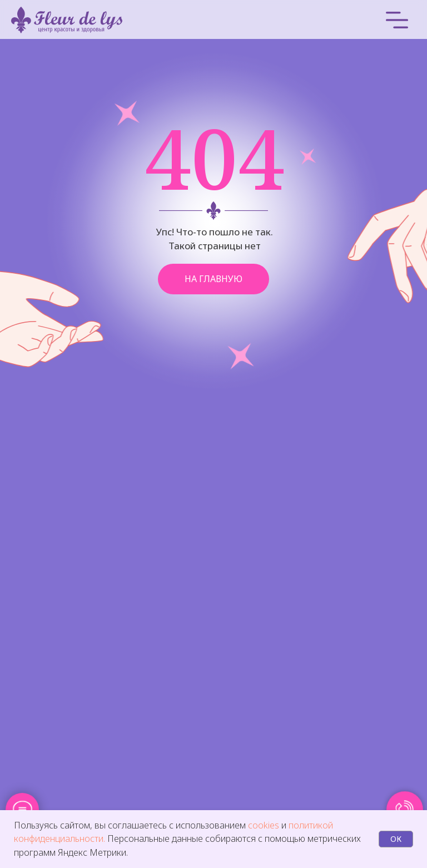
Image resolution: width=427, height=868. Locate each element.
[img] (315, 20)
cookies (265, 825)
